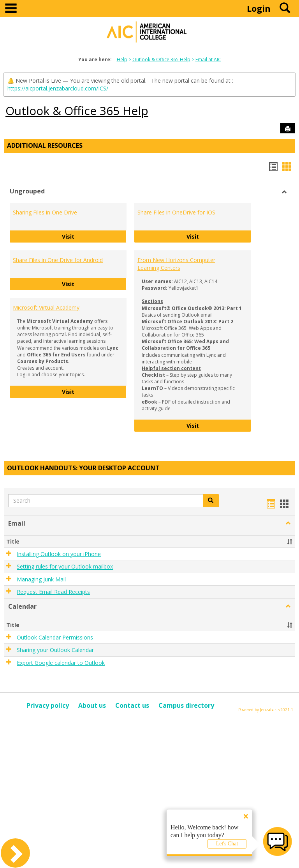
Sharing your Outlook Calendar (55, 650)
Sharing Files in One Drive (45, 212)
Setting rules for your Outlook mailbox (65, 567)
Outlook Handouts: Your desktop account (83, 468)
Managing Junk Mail (41, 579)
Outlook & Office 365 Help (161, 59)
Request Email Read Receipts (53, 592)
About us (92, 705)
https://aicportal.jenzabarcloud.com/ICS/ (58, 88)
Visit (94, 236)
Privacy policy (48, 705)
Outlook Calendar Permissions (55, 637)
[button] (211, 501)
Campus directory (186, 705)
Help (122, 59)
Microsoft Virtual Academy (46, 307)
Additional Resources (45, 145)
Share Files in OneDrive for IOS (176, 212)
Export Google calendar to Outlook (61, 663)
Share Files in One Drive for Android (58, 260)
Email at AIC (208, 59)
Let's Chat (227, 844)
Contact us (132, 705)
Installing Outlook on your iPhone (59, 554)
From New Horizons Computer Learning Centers (176, 264)
